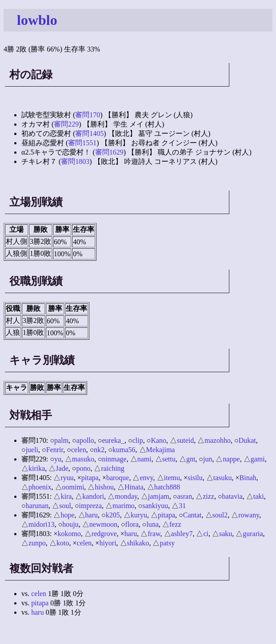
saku (226, 534)
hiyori (108, 543)
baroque (118, 478)
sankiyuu (156, 506)
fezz (175, 524)
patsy (167, 543)
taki (259, 496)
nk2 (99, 450)
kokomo (69, 534)
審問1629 (109, 152)
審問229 (66, 124)
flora (132, 524)
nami (144, 459)
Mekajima (161, 450)
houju (70, 524)
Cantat (192, 515)
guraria (253, 534)
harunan (37, 506)
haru (92, 515)
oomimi (73, 487)
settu (169, 459)
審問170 (88, 115)
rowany (249, 515)
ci (206, 534)
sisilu (195, 478)
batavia (232, 496)
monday (126, 496)
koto (63, 543)
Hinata (134, 487)
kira (66, 496)
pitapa (90, 478)
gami (258, 459)
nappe (231, 459)
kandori (93, 496)
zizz (208, 496)
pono (83, 468)
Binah (248, 478)
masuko (83, 459)
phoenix (40, 487)
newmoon (103, 524)
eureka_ (113, 440)
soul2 (220, 515)
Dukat (247, 440)
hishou (104, 487)
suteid (185, 440)
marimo (124, 506)
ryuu (67, 478)
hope (67, 515)
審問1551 (82, 143)
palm (61, 440)
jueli (32, 450)
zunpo (37, 543)
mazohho (218, 440)
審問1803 (75, 161)
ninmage (114, 459)
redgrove (104, 534)
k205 (113, 515)
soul (65, 506)
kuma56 (124, 450)
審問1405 (89, 133)
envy (146, 478)
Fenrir (55, 450)
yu (58, 459)
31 (182, 506)
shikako (138, 543)
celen (79, 450)
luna (152, 524)
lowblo (37, 20)
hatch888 (167, 487)
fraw (154, 534)
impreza (91, 506)
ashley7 (182, 534)
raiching (112, 468)
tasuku (223, 478)
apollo (85, 440)
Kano (158, 440)
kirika (37, 468)
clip (138, 440)
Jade (62, 468)
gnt (191, 459)
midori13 (42, 524)
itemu (172, 478)
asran (184, 496)
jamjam (159, 496)
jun (208, 459)
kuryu (139, 515)
